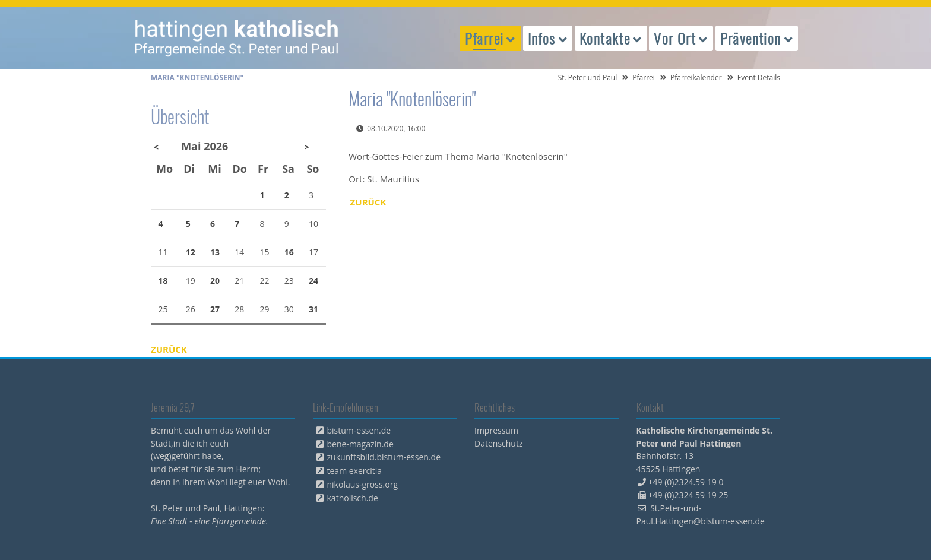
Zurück (368, 202)
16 (289, 252)
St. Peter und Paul (588, 77)
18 (163, 281)
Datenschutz (498, 443)
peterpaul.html (237, 38)
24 (313, 281)
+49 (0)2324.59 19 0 (686, 482)
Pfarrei (644, 77)
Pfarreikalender (696, 77)
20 (215, 281)
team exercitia (355, 471)
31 (313, 309)
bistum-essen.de (359, 430)
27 (215, 309)
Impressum (496, 430)
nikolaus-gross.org (363, 484)
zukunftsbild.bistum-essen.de (384, 457)
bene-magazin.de (360, 444)
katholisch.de (353, 498)
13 (215, 252)
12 (191, 252)
